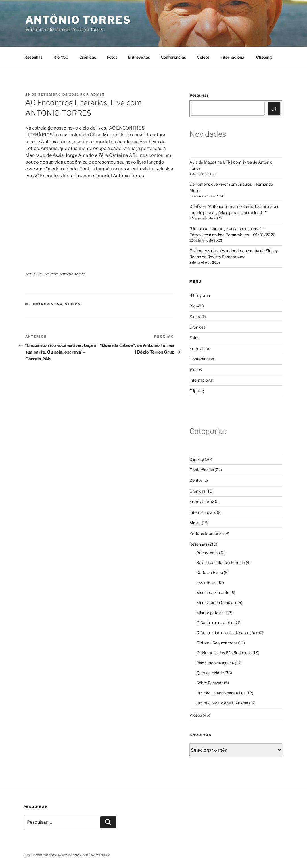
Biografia (198, 317)
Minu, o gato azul (211, 613)
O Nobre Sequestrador (217, 643)
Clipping (264, 57)
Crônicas (88, 57)
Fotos (112, 57)
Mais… (195, 523)
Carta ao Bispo (210, 572)
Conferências (173, 57)
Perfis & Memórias (206, 533)
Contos (196, 480)
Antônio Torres (78, 20)
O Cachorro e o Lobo (215, 623)
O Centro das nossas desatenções (227, 632)
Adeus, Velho (208, 552)
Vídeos (203, 57)
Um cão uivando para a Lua (221, 693)
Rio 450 (61, 57)
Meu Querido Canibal (215, 602)
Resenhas (34, 57)
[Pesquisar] (274, 109)
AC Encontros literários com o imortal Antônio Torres (88, 176)
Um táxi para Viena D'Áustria (222, 703)
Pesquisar (199, 95)
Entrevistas (139, 57)
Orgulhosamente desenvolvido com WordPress (67, 855)
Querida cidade (210, 673)
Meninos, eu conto (213, 593)
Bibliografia (200, 295)
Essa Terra (206, 582)
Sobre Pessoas (210, 683)
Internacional (233, 57)
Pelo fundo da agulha (215, 663)
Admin (98, 94)
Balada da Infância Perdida (221, 562)
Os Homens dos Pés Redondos (224, 653)
